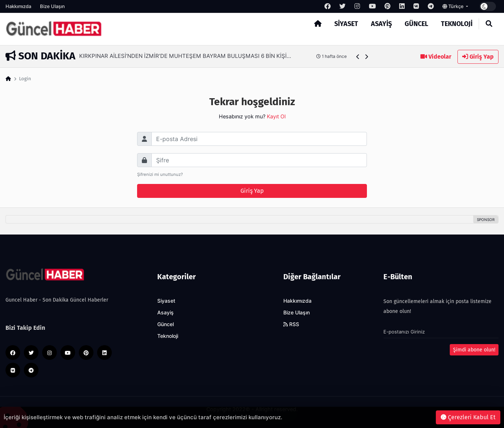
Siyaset (346, 24)
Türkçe (454, 6)
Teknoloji (457, 24)
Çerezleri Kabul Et (468, 417)
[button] (358, 57)
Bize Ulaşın (52, 6)
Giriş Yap (478, 57)
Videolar (436, 57)
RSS (291, 324)
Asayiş (381, 24)
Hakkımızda (18, 6)
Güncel (416, 24)
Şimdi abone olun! (474, 350)
